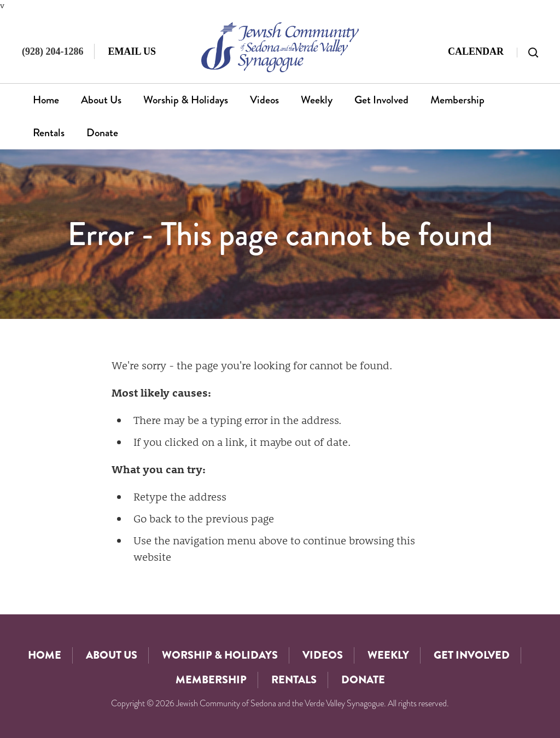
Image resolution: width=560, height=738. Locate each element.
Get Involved (381, 100)
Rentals (49, 133)
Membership (457, 100)
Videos (264, 100)
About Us (101, 100)
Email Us (132, 51)
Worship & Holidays (186, 100)
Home (46, 100)
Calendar (476, 51)
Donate (102, 133)
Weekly (317, 100)
